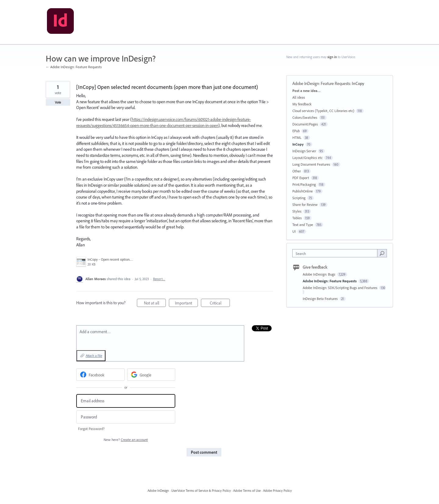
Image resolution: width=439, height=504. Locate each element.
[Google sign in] (151, 375)
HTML (297, 137)
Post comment (204, 452)
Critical (220, 304)
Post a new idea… (306, 91)
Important (187, 304)
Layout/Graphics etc (307, 158)
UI (294, 231)
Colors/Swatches (305, 117)
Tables (297, 218)
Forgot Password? (91, 429)
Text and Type (303, 225)
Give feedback (315, 267)
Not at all (155, 304)
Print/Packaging (304, 184)
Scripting (299, 198)
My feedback (302, 104)
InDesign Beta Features (321, 299)
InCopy (358, 83)
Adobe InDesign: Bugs (319, 274)
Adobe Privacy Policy (277, 491)
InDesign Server (304, 151)
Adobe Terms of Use (247, 491)
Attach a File (94, 356)
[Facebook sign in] (100, 375)
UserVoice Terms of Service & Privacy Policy (201, 491)
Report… (159, 279)
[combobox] (336, 253)
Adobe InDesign (158, 491)
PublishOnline (303, 191)
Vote (58, 102)
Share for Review (305, 204)
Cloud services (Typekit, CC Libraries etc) (323, 111)
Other (297, 171)
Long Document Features (311, 164)
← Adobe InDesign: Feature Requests (74, 67)
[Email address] (126, 401)
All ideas (299, 97)
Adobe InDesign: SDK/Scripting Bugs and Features (341, 288)
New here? (126, 440)
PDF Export (301, 178)
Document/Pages (305, 124)
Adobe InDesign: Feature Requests (321, 83)
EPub (296, 131)
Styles (297, 211)
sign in (332, 57)
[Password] (126, 417)
